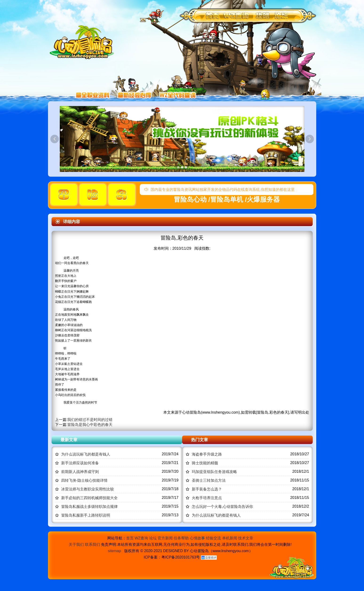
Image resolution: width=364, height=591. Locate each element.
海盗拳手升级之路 (207, 454)
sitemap (114, 551)
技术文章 (246, 538)
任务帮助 (181, 538)
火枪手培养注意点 (207, 498)
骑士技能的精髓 (205, 463)
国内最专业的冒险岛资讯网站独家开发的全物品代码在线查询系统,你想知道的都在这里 (220, 190)
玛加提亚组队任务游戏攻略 (214, 472)
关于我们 (76, 544)
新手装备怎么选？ (207, 489)
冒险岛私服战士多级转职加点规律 (89, 507)
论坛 (153, 538)
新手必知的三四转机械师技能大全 (89, 498)
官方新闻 (165, 538)
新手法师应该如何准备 (80, 463)
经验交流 (213, 538)
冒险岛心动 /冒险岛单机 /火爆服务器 (227, 199)
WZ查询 (141, 538)
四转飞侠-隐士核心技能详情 (84, 480)
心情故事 (197, 538)
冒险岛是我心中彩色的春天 (90, 425)
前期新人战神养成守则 (80, 472)
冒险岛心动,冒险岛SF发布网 (83, 42)
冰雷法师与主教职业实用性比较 (88, 489)
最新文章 (69, 440)
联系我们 (92, 544)
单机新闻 (230, 538)
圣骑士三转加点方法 (209, 480)
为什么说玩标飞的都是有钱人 (86, 454)
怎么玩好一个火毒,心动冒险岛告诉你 (222, 507)
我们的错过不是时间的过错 (90, 420)
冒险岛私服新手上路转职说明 (86, 515)
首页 (130, 538)
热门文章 (200, 440)
